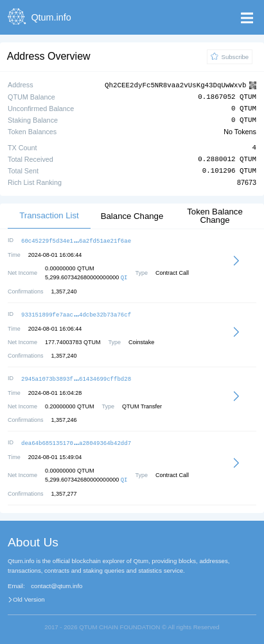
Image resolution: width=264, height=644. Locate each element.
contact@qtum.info (57, 583)
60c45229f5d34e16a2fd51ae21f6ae (76, 240)
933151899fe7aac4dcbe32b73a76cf (76, 313)
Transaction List (49, 215)
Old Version (29, 596)
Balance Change (132, 215)
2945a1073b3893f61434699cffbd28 (76, 377)
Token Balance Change (215, 215)
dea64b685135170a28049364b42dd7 (76, 440)
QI (124, 276)
